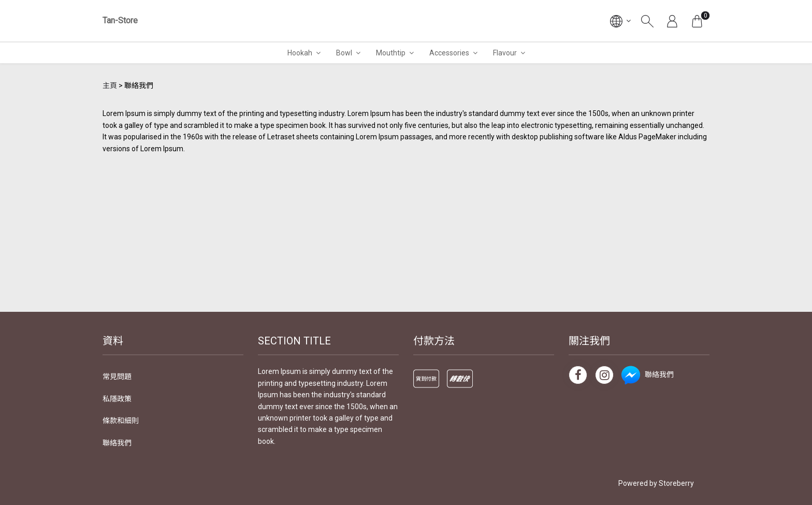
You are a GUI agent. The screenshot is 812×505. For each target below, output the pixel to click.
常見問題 (117, 377)
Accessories (449, 53)
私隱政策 (117, 399)
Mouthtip (391, 53)
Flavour (505, 53)
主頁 (110, 85)
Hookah (300, 53)
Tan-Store (120, 20)
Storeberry (676, 483)
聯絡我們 (117, 443)
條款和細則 (121, 421)
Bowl (344, 53)
